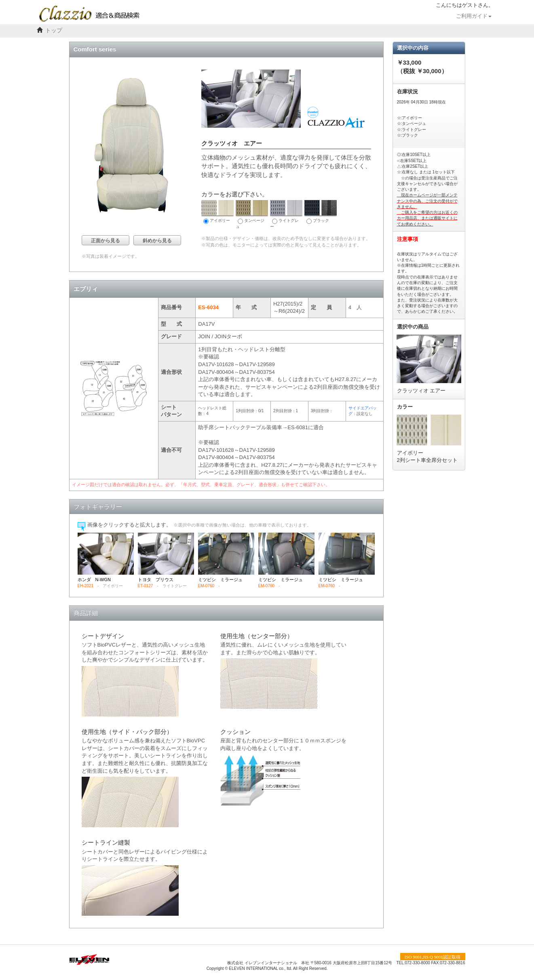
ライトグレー (286, 214)
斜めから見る (157, 240)
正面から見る (106, 240)
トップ (54, 31)
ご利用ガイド (474, 16)
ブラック (321, 212)
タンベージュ (252, 214)
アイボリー (217, 212)
